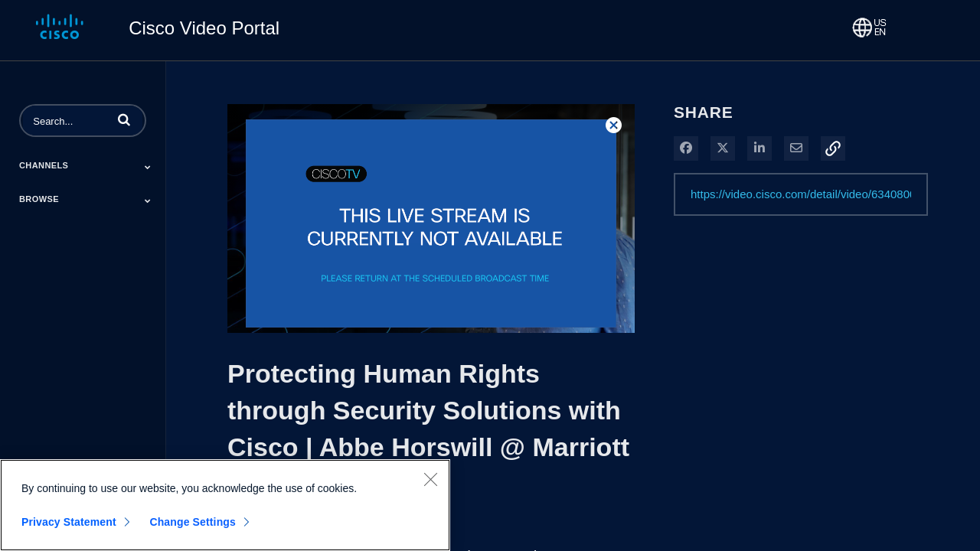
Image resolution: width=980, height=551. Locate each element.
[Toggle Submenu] (148, 167)
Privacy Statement (69, 522)
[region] (225, 505)
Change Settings (193, 522)
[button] (124, 119)
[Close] (430, 479)
